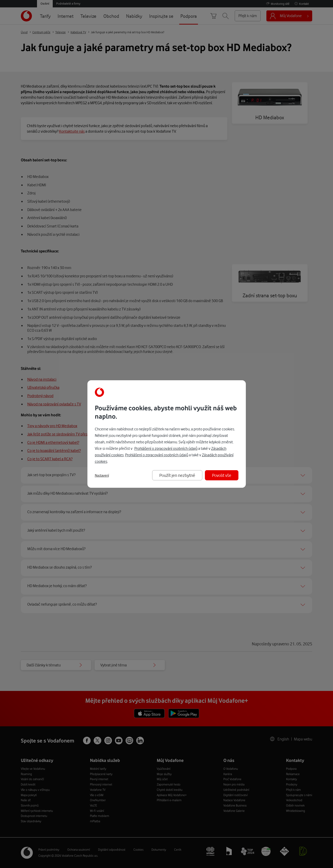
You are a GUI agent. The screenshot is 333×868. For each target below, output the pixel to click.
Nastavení (102, 475)
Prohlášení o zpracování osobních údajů (166, 448)
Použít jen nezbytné (177, 475)
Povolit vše (222, 475)
